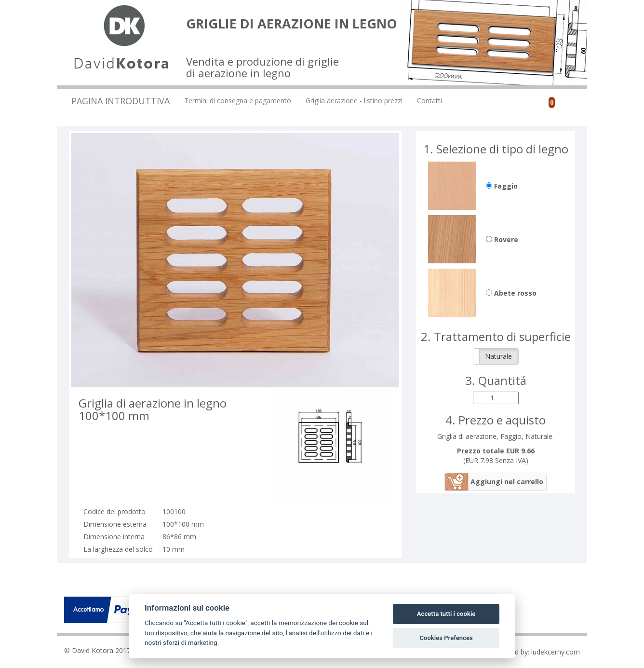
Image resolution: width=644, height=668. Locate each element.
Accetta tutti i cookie (446, 614)
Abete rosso (511, 293)
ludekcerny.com (556, 652)
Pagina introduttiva (121, 101)
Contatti (429, 101)
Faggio (502, 186)
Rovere (502, 239)
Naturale (498, 356)
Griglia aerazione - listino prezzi (354, 101)
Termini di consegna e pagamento (238, 101)
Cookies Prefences (446, 638)
